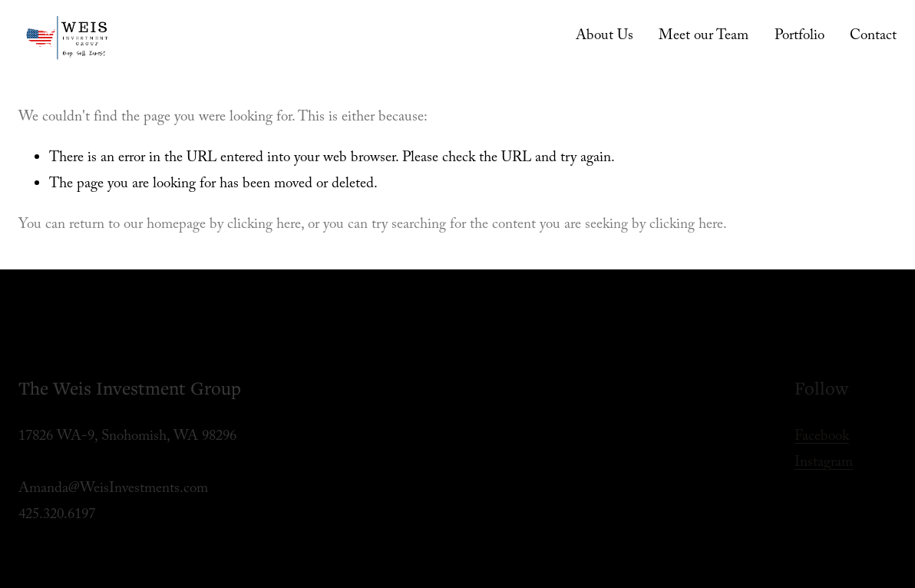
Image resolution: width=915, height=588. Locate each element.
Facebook (822, 438)
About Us (604, 37)
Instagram (824, 464)
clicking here (264, 226)
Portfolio (799, 37)
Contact (873, 37)
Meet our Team (704, 37)
